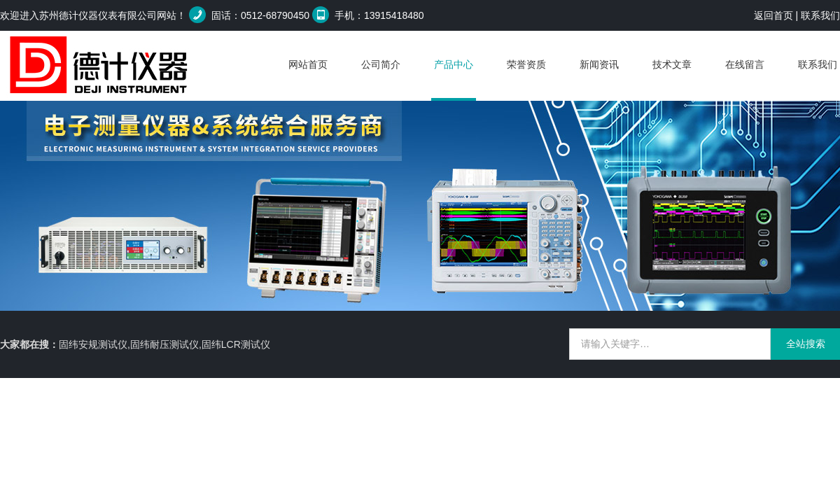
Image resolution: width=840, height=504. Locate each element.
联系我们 (820, 15)
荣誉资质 (526, 64)
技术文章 (672, 64)
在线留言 (745, 64)
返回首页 (773, 15)
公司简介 (381, 64)
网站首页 (308, 64)
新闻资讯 (599, 64)
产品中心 (454, 64)
